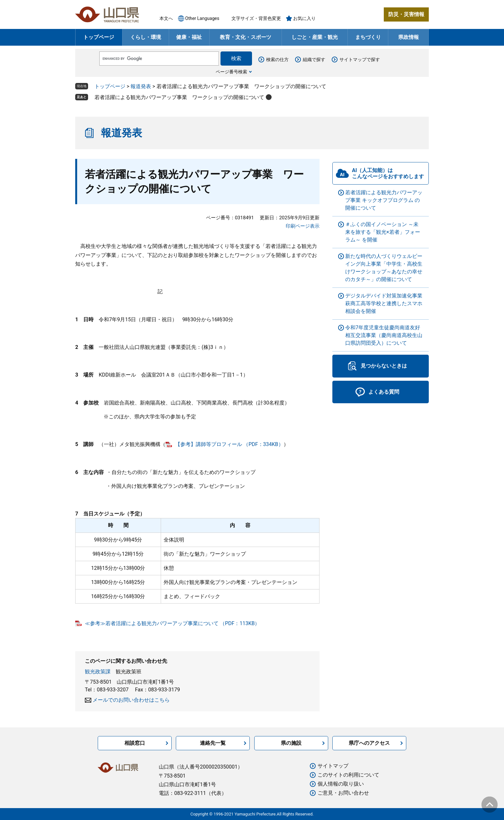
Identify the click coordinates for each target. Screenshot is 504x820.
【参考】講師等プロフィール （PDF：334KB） (229, 444)
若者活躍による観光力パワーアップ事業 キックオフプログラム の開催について (384, 200)
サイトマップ (333, 766)
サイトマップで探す (360, 59)
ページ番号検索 (231, 72)
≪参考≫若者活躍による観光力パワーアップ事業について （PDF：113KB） (172, 623)
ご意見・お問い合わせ (343, 793)
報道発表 (141, 86)
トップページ (99, 37)
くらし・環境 (146, 37)
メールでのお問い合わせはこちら (131, 700)
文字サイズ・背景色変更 (256, 18)
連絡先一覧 (213, 743)
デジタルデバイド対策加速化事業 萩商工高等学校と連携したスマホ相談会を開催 (384, 303)
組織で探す (314, 59)
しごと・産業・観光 (315, 37)
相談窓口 (135, 743)
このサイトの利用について (348, 775)
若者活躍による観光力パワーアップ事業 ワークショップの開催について (179, 97)
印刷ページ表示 (303, 226)
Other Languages (202, 18)
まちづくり (368, 37)
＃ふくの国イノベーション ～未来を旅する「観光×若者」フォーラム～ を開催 (383, 232)
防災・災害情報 (406, 14)
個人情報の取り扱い (341, 784)
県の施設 (291, 743)
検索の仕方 (277, 59)
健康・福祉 (189, 37)
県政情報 (409, 37)
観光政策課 (98, 672)
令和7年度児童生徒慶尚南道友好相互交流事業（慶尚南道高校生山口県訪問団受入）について (384, 335)
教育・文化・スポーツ (246, 37)
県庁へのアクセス (369, 743)
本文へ (166, 18)
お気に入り (304, 18)
